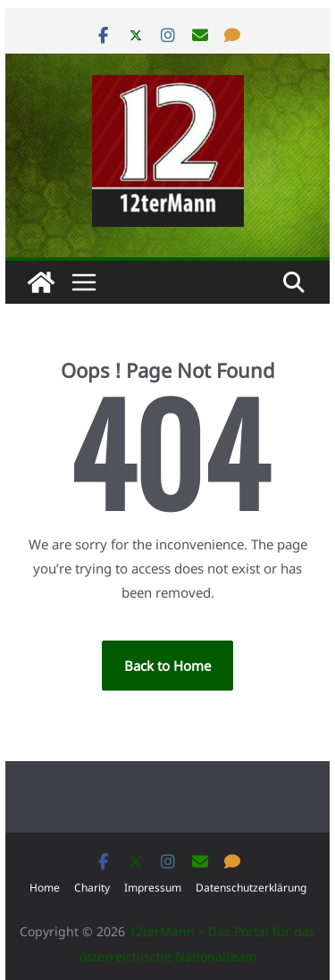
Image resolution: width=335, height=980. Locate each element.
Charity (92, 888)
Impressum (153, 888)
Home (45, 888)
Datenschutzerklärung (251, 888)
